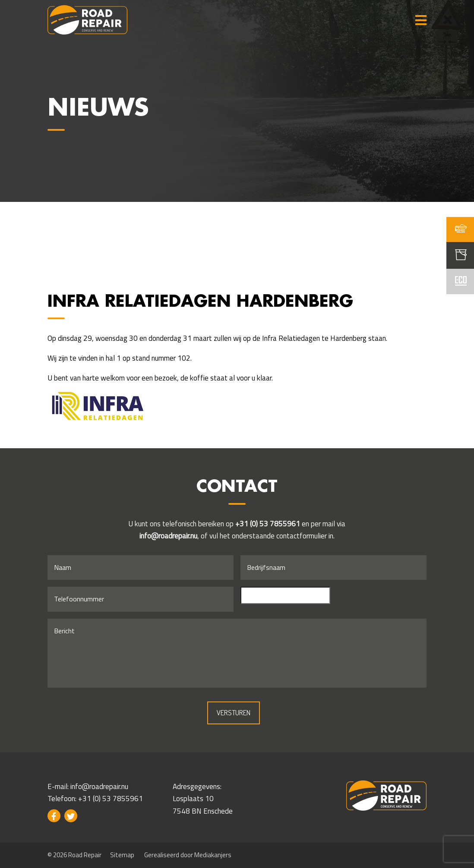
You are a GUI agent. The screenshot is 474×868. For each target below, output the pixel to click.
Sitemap (122, 855)
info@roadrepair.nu (168, 536)
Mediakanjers (213, 855)
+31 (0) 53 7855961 (268, 524)
